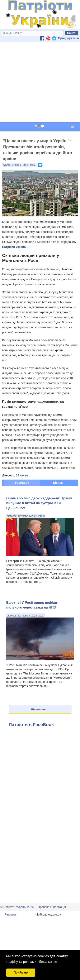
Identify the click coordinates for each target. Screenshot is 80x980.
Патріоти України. (15, 247)
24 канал (22, 475)
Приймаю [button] (21, 972)
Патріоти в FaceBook (31, 724)
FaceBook (22, 483)
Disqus (58, 483)
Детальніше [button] (48, 962)
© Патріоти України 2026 (17, 907)
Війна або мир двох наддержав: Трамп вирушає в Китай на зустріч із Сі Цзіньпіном (39, 503)
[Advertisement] (39, 82)
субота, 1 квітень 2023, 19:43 (19, 165)
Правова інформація (52, 907)
